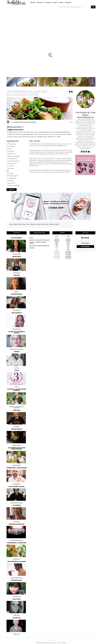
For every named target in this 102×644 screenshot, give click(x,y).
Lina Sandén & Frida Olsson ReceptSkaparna (24, 122)
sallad (43, 224)
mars (57, 242)
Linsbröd (32, 248)
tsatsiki (39, 224)
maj (57, 246)
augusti (68, 251)
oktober (68, 254)
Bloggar (48, 3)
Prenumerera (85, 246)
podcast (40, 3)
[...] (75, 7)
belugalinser (33, 224)
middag (20, 224)
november (68, 256)
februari (57, 241)
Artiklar (68, 3)
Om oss (33, 3)
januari (57, 239)
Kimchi (31, 238)
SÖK (93, 7)
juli (68, 249)
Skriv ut (12, 190)
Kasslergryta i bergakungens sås (39, 245)
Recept (55, 3)
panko (11, 224)
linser (28, 224)
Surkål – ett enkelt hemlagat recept (38, 243)
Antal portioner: (16, 127)
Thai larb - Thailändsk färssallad (39, 240)
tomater (47, 224)
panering (57, 224)
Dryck (61, 3)
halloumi (15, 224)
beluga (24, 224)
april (57, 244)
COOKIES (54, 639)
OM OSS (48, 639)
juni (68, 247)
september (68, 253)
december (68, 258)
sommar (52, 224)
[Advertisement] (51, 22)
